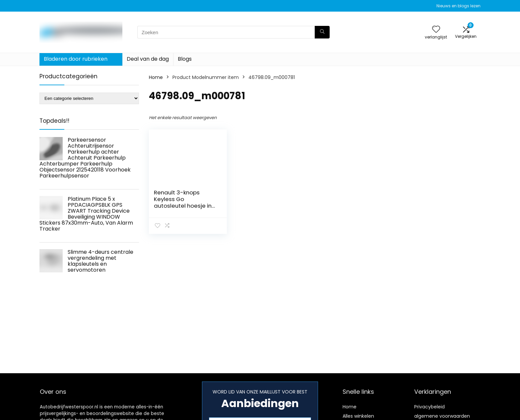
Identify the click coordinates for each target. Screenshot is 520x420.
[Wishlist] (436, 30)
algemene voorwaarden (442, 416)
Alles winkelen (358, 416)
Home (156, 77)
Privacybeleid (429, 407)
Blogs (185, 59)
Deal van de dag (148, 59)
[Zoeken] (322, 32)
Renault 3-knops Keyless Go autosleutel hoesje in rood (183, 202)
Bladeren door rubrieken (76, 59)
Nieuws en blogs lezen (458, 6)
